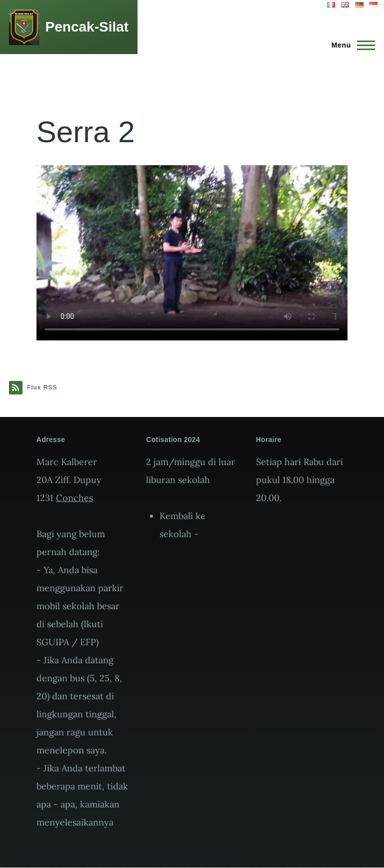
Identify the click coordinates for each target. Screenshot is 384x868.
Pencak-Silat (87, 27)
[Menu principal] (350, 45)
